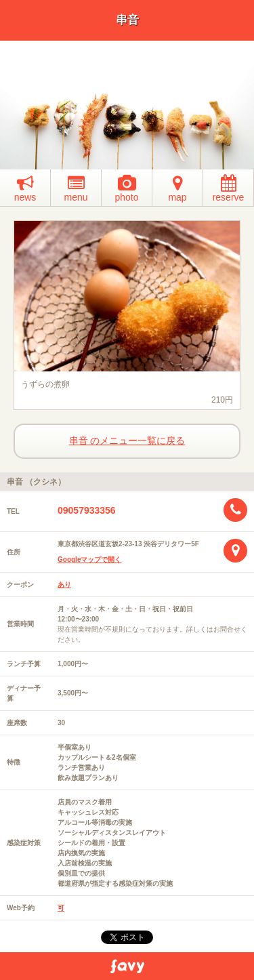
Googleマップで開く (89, 559)
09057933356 (87, 510)
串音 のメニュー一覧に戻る (127, 441)
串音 (127, 20)
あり (64, 585)
